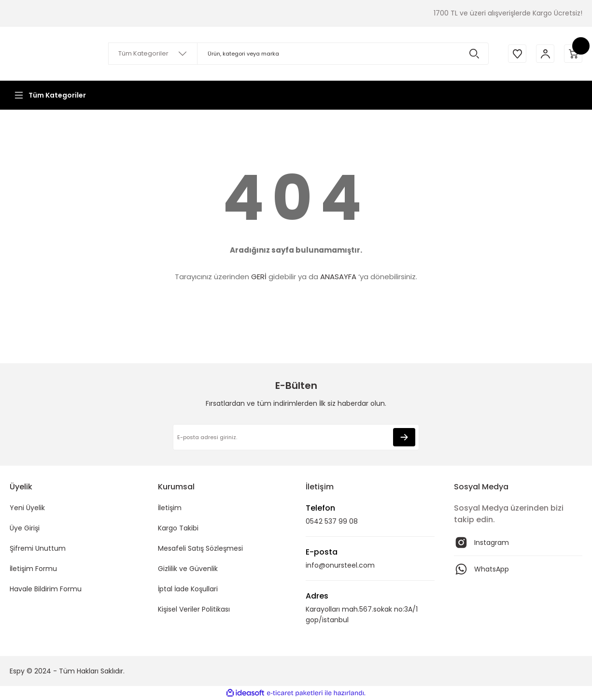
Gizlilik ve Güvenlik (188, 569)
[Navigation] (49, 95)
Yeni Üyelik (27, 508)
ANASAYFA (338, 277)
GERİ (259, 277)
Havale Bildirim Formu (46, 589)
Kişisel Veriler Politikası (194, 609)
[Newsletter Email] (296, 437)
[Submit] (404, 437)
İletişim (170, 508)
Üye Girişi (25, 528)
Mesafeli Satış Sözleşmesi (200, 548)
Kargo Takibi (178, 528)
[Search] (297, 54)
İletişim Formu (33, 569)
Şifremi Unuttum (38, 548)
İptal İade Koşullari (188, 589)
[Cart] (573, 54)
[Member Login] (544, 54)
